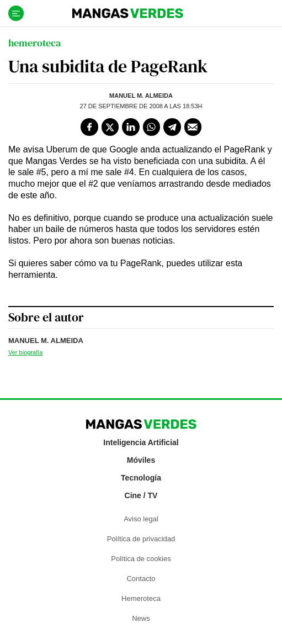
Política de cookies (141, 559)
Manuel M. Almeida (141, 96)
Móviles (141, 460)
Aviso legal (141, 519)
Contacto (141, 579)
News (141, 618)
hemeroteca (34, 43)
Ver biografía (25, 352)
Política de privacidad (141, 539)
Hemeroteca (141, 598)
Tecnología (141, 478)
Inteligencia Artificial (141, 442)
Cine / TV (141, 495)
